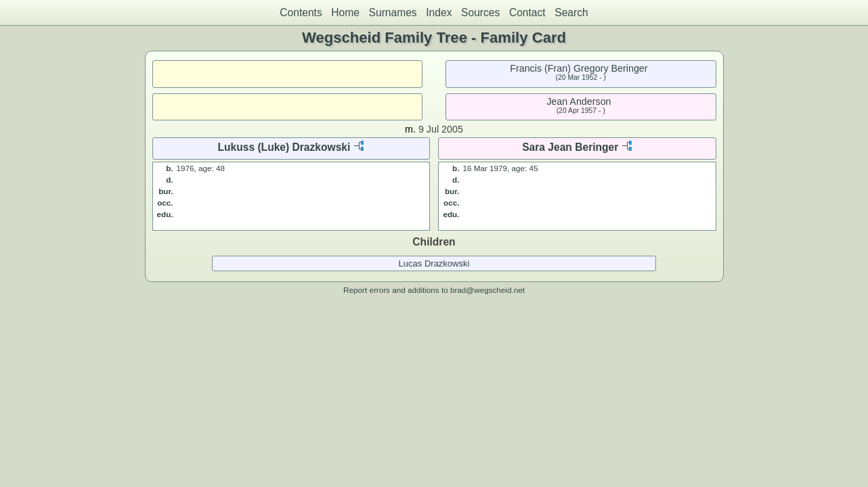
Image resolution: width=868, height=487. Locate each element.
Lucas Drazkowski (434, 263)
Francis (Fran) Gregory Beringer (579, 68)
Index (439, 13)
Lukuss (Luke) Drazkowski (284, 147)
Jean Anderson (579, 101)
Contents (301, 13)
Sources (480, 13)
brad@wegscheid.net (487, 290)
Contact (527, 13)
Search (571, 13)
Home (345, 13)
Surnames (393, 13)
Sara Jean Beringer (570, 147)
